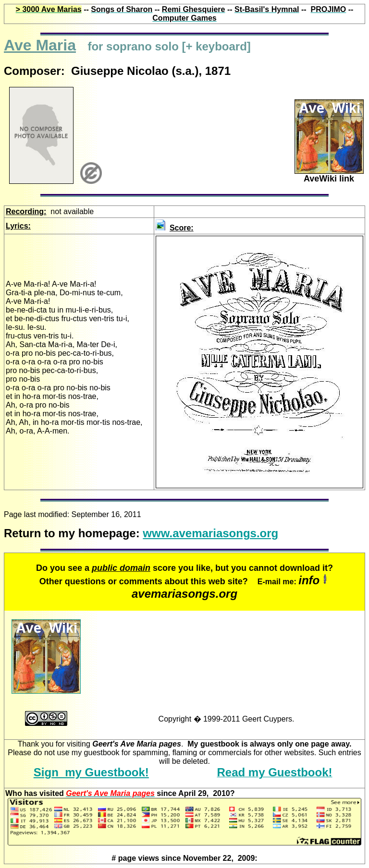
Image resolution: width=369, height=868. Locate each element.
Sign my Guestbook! (91, 772)
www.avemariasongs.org (210, 533)
